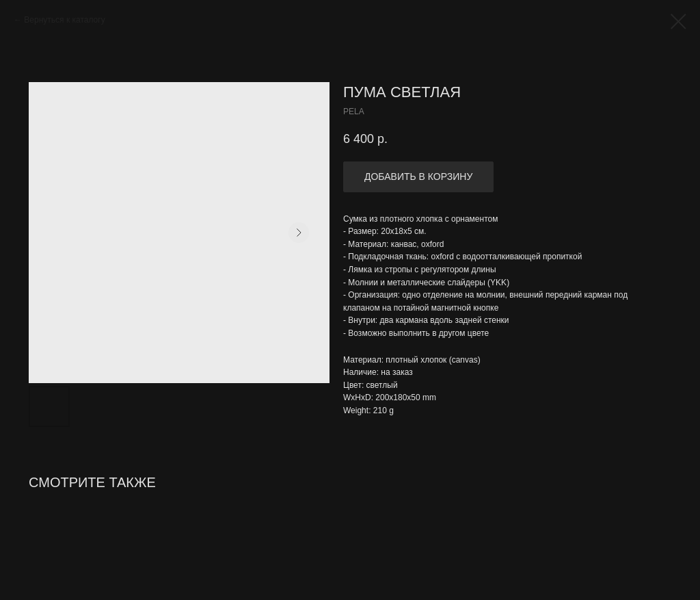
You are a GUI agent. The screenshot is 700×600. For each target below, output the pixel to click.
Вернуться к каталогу (64, 20)
